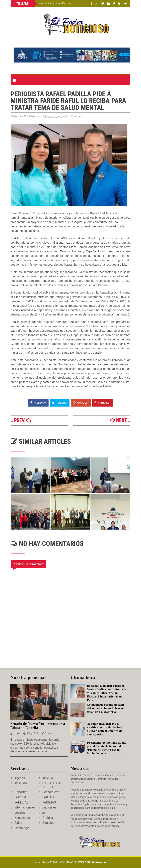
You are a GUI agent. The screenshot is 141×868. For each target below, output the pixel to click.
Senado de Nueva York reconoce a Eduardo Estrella (38, 726)
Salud (18, 823)
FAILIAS (48, 797)
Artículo (48, 778)
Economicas (51, 792)
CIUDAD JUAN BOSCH (52, 785)
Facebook (38, 403)
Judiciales (50, 807)
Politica (48, 818)
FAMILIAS (21, 802)
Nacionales (22, 818)
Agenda (20, 778)
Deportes (21, 792)
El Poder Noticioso (70, 862)
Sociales (48, 823)
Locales (20, 813)
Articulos (21, 783)
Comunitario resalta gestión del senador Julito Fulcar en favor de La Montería (106, 708)
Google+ (81, 403)
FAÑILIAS (49, 802)
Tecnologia (22, 828)
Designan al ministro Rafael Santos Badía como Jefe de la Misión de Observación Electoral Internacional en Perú (107, 693)
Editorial (20, 797)
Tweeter (60, 403)
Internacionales (25, 807)
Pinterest (103, 403)
